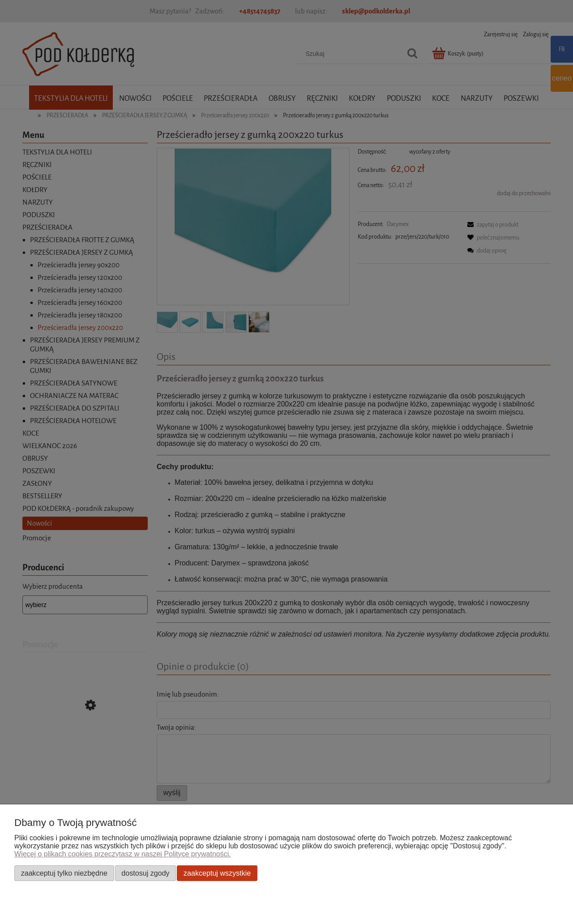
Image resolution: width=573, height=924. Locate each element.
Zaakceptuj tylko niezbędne (64, 873)
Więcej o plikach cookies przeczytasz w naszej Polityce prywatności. (123, 854)
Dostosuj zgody (145, 873)
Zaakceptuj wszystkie (217, 873)
